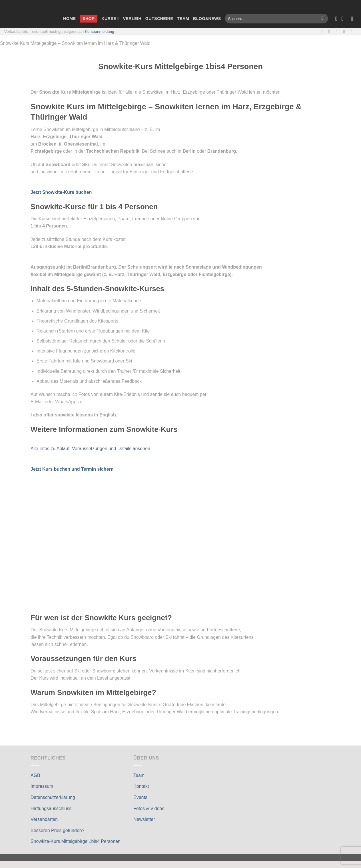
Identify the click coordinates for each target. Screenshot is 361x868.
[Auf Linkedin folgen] (353, 32)
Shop (89, 18)
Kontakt (141, 786)
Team (183, 19)
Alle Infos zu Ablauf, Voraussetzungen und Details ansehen (90, 449)
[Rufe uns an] (346, 32)
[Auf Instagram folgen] (331, 32)
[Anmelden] (354, 19)
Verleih (132, 19)
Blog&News (207, 19)
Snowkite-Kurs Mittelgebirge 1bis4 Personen (76, 841)
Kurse (110, 18)
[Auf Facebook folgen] (323, 32)
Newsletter (144, 819)
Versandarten (44, 819)
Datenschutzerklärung (53, 797)
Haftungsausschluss (51, 808)
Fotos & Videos (149, 808)
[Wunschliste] (336, 19)
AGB (35, 775)
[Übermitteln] (323, 19)
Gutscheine (159, 19)
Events (140, 797)
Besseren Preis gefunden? (58, 830)
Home (69, 19)
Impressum (42, 786)
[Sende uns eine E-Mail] (338, 32)
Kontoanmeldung (100, 32)
